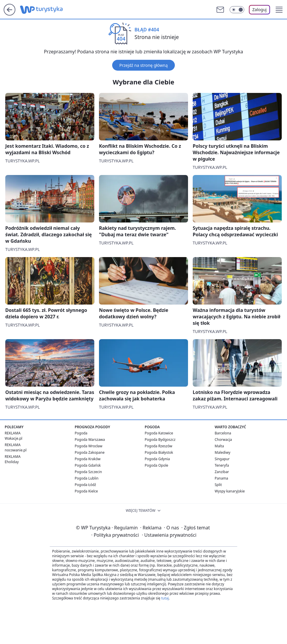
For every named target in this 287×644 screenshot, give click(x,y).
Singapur (222, 459)
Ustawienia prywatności (169, 535)
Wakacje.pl (13, 438)
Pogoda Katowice (159, 433)
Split (218, 485)
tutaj (165, 598)
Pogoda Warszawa (90, 440)
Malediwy (223, 452)
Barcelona (223, 433)
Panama (221, 478)
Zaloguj (260, 10)
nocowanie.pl (16, 450)
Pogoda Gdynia (157, 459)
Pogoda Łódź (85, 485)
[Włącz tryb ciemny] (237, 10)
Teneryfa (222, 465)
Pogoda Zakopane (90, 452)
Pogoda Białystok (159, 452)
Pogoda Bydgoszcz (160, 440)
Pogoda (81, 433)
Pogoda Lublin (87, 478)
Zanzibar (222, 472)
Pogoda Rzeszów (158, 446)
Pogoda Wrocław (88, 446)
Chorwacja (223, 440)
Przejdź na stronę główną (143, 65)
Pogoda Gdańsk (88, 465)
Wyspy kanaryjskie (230, 491)
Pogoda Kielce (86, 491)
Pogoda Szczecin (88, 472)
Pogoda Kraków (88, 459)
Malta (219, 446)
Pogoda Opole (156, 465)
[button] (279, 10)
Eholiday (12, 462)
